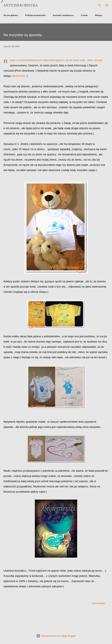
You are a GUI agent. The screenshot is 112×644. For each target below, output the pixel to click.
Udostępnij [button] (99, 603)
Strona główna (11, 15)
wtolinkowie (19, 76)
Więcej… (99, 15)
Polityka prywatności (35, 15)
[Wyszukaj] (100, 5)
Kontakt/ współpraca (63, 15)
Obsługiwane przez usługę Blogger (56, 636)
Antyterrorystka (21, 5)
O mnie (84, 15)
